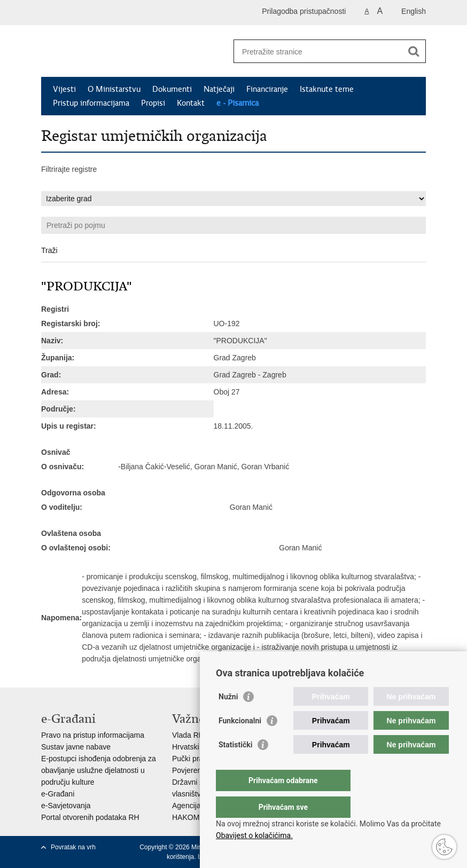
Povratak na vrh (73, 847)
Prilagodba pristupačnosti (304, 11)
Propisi (153, 103)
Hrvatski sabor (196, 747)
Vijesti (64, 89)
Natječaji (219, 89)
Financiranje (267, 89)
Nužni (228, 718)
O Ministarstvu (114, 89)
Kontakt (191, 103)
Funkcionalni (240, 742)
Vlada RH (188, 735)
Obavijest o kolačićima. (254, 835)
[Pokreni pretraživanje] (414, 51)
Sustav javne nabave (76, 747)
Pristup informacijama (91, 103)
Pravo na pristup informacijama (93, 735)
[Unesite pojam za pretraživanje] (318, 52)
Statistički (235, 766)
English (414, 11)
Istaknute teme (327, 89)
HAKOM (186, 817)
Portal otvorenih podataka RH (90, 817)
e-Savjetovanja (66, 806)
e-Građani (58, 794)
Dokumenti (172, 89)
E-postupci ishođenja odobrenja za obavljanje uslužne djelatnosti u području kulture (99, 770)
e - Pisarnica (238, 103)
